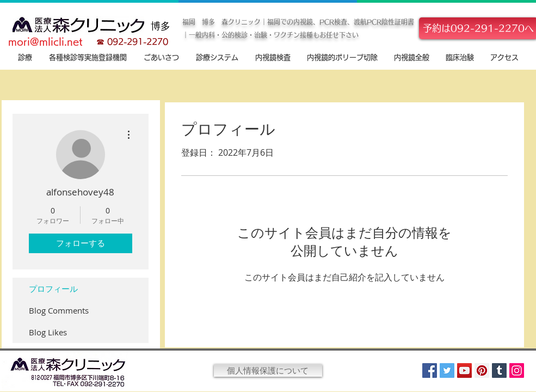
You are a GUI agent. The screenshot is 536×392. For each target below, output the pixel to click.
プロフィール (53, 289)
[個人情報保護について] (268, 370)
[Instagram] (517, 370)
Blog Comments (59, 310)
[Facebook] (430, 370)
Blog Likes (48, 332)
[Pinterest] (482, 370)
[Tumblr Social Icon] (499, 370)
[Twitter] (447, 370)
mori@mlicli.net (45, 41)
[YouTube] (464, 370)
